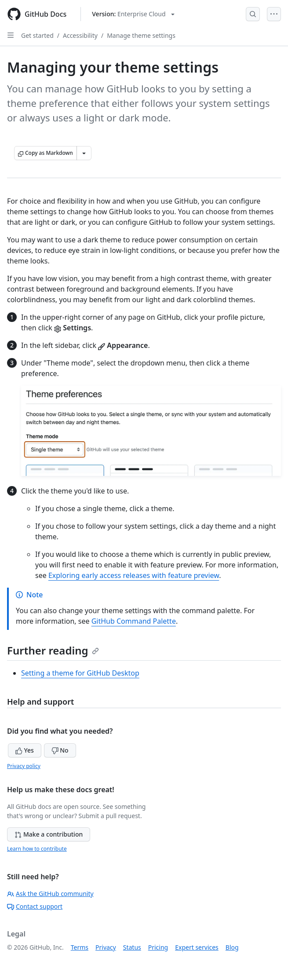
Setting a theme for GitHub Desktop (80, 673)
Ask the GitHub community (50, 894)
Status (132, 947)
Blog (232, 947)
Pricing (158, 947)
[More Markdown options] (84, 153)
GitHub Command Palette (134, 621)
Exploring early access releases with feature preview (134, 575)
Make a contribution (49, 834)
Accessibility (80, 35)
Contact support (35, 906)
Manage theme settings (141, 35)
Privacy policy (24, 766)
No (60, 750)
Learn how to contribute (37, 849)
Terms (80, 947)
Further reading (53, 650)
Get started (37, 35)
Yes (25, 750)
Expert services (197, 947)
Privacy (106, 947)
